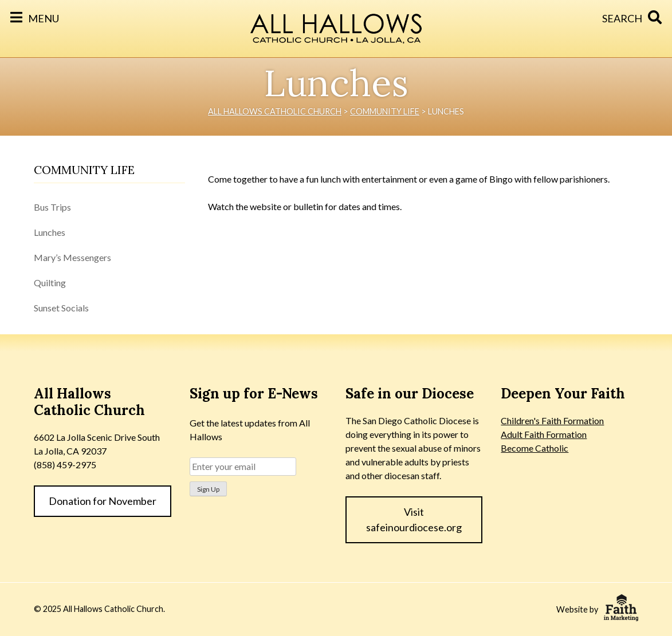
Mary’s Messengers (72, 257)
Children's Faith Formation (552, 420)
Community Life (84, 170)
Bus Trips (52, 207)
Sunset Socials (61, 308)
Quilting (50, 283)
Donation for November (103, 501)
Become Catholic (535, 448)
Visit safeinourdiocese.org (414, 520)
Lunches (50, 232)
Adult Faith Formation (544, 434)
